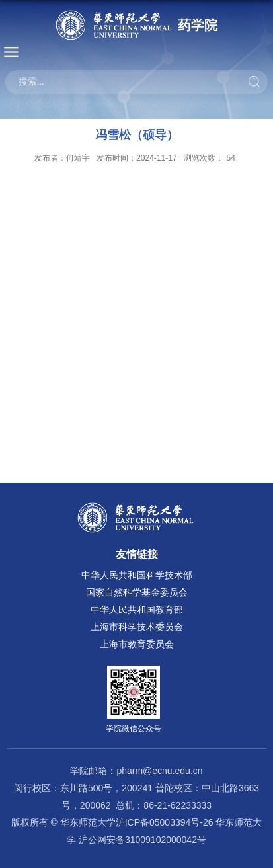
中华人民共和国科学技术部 (137, 575)
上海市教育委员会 (137, 644)
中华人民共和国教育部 (137, 610)
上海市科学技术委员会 (137, 627)
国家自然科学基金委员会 (137, 592)
